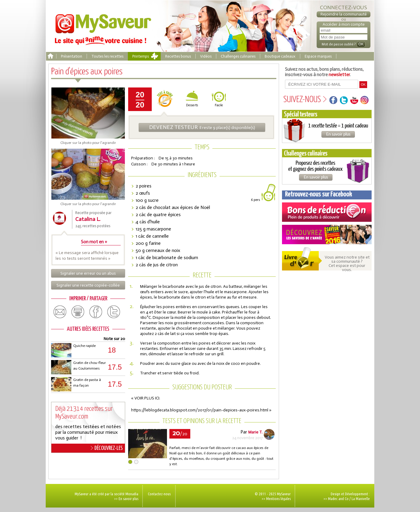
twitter (114, 312)
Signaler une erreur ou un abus (88, 273)
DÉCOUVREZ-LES (107, 448)
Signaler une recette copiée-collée (88, 285)
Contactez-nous (159, 494)
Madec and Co (338, 499)
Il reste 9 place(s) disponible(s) (202, 127)
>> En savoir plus (126, 499)
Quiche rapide (84, 346)
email (60, 312)
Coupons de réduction (327, 212)
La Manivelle (361, 499)
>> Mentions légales (276, 499)
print (78, 312)
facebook (96, 312)
